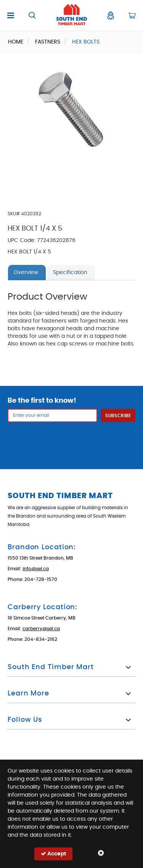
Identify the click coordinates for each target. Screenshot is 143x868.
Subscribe (118, 416)
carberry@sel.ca (41, 629)
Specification (70, 273)
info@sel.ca (36, 569)
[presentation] (72, 441)
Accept (53, 854)
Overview (26, 273)
